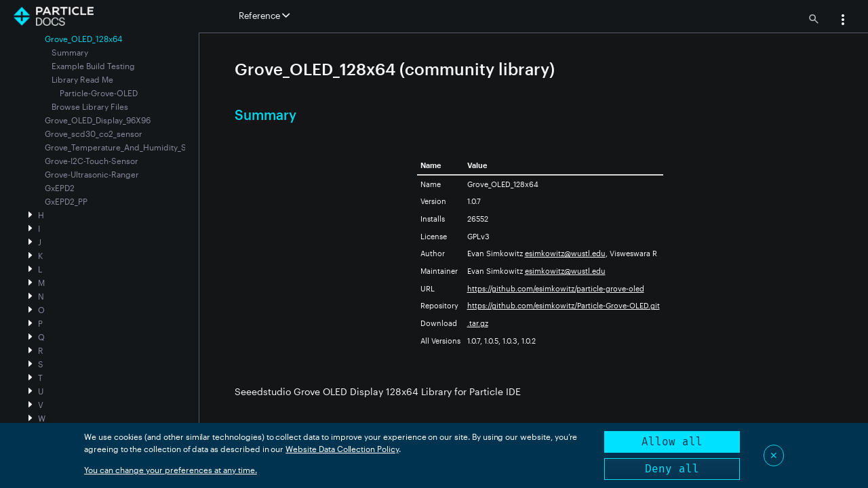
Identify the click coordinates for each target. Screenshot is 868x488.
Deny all (672, 469)
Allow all (672, 442)
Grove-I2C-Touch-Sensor (92, 161)
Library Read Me (82, 79)
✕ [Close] (774, 455)
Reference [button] (264, 16)
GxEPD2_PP (66, 201)
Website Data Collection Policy (342, 449)
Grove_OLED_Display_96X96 (98, 120)
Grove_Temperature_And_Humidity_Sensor (126, 147)
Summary (70, 52)
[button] (843, 21)
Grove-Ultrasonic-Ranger (92, 174)
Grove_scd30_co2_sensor (94, 134)
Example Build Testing (93, 66)
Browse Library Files (90, 106)
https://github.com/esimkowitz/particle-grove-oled (556, 288)
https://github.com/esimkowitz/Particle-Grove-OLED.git (564, 305)
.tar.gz (478, 323)
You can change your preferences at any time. (171, 470)
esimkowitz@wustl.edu (565, 253)
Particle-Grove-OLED (99, 93)
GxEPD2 (60, 188)
